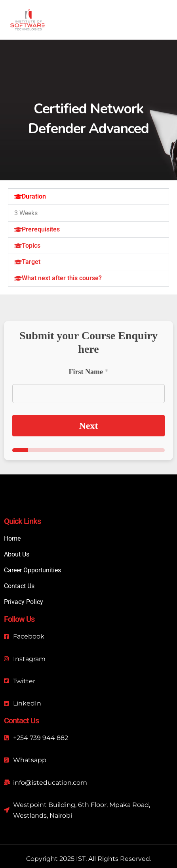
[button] (88, 197)
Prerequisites (41, 229)
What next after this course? (62, 278)
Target (31, 262)
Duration (34, 196)
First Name (89, 372)
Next (89, 426)
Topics (31, 246)
